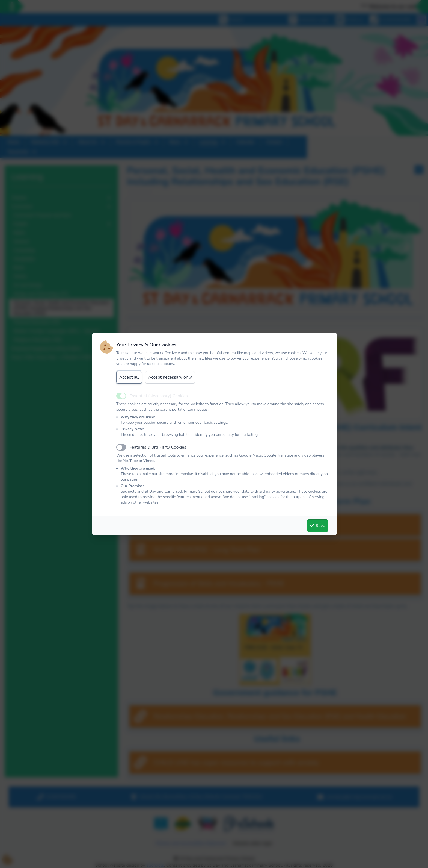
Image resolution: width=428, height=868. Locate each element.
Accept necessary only (170, 377)
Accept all (129, 377)
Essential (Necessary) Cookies (159, 396)
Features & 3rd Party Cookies (158, 447)
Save (318, 526)
